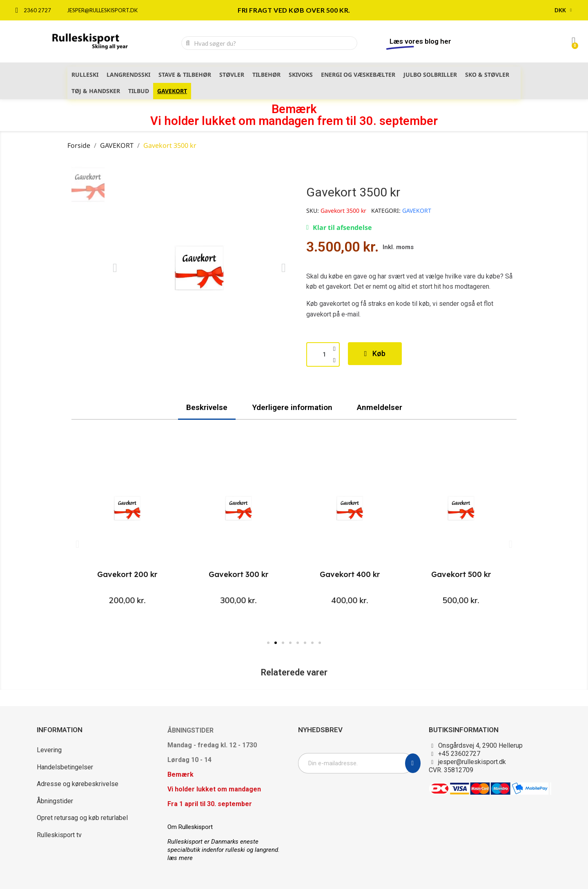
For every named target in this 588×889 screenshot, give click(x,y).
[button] (115, 268)
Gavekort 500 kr (461, 574)
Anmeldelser (380, 407)
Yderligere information (292, 407)
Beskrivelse (207, 407)
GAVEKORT (417, 211)
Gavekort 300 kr (238, 574)
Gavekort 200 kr (127, 574)
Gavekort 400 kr (350, 574)
